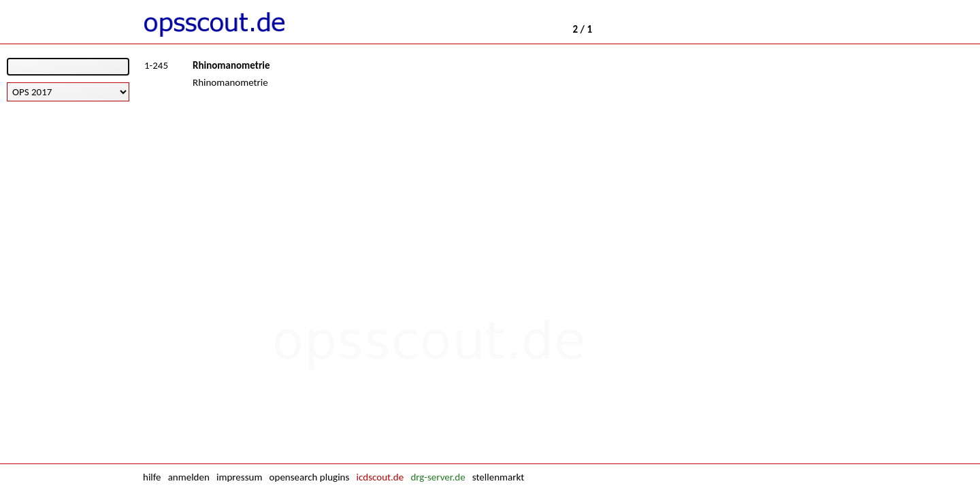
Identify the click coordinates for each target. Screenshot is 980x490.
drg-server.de (438, 477)
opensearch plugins (310, 477)
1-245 (156, 65)
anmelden (189, 477)
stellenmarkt (498, 477)
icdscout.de (380, 477)
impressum (239, 477)
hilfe (152, 477)
